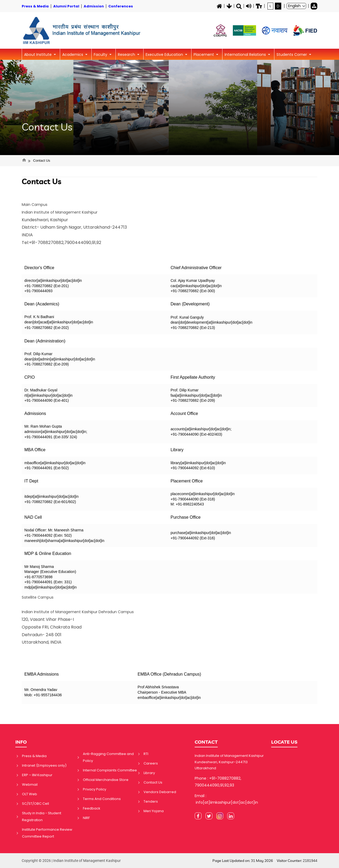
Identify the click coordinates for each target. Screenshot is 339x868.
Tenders (151, 801)
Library (149, 773)
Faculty (101, 55)
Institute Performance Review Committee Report (47, 833)
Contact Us (47, 127)
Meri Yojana (154, 811)
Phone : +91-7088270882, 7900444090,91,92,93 (218, 782)
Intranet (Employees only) (44, 765)
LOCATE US (284, 742)
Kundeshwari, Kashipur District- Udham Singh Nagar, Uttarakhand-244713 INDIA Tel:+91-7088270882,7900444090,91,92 (74, 228)
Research (127, 55)
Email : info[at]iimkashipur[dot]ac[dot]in (226, 799)
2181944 (310, 861)
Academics (73, 55)
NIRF (86, 818)
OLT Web (30, 794)
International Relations (246, 55)
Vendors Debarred (160, 792)
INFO (21, 742)
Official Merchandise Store (106, 780)
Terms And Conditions (102, 799)
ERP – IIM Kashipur (37, 775)
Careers (151, 763)
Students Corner (292, 55)
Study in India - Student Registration (42, 817)
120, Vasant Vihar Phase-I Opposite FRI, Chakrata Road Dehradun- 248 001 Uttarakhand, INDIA (78, 627)
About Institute (38, 55)
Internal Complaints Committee (110, 770)
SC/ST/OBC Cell (35, 804)
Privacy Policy (95, 789)
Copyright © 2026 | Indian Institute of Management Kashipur (71, 861)
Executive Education (165, 55)
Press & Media (34, 756)
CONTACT (206, 742)
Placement (204, 55)
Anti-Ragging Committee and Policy (108, 757)
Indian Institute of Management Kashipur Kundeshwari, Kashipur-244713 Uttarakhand (229, 762)
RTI (146, 754)
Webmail (30, 785)
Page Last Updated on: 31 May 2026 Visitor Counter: (265, 861)
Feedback (92, 808)
